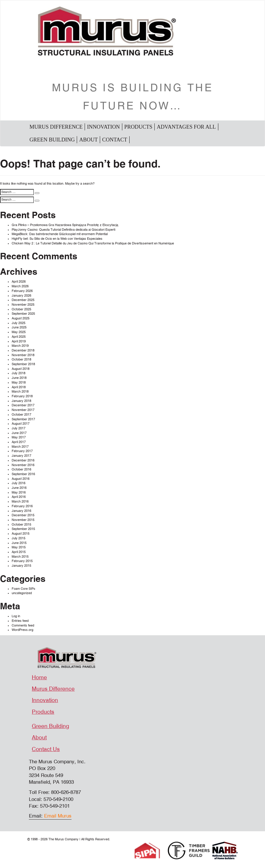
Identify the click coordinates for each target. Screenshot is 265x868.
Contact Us (46, 749)
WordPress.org (22, 630)
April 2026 (19, 282)
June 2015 (19, 543)
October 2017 (21, 415)
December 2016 (23, 460)
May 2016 (19, 492)
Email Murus (58, 816)
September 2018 (23, 364)
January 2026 (21, 296)
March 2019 (20, 346)
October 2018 (21, 359)
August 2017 (21, 424)
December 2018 (23, 350)
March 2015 (20, 557)
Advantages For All (186, 127)
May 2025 (19, 332)
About (88, 140)
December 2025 (23, 300)
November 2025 (23, 305)
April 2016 (19, 497)
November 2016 (23, 465)
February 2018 (22, 396)
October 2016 (21, 469)
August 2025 (21, 318)
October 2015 (21, 525)
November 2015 (23, 520)
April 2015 (19, 552)
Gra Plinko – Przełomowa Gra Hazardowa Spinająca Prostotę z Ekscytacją (65, 225)
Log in (16, 616)
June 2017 (19, 433)
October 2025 (21, 309)
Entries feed (20, 621)
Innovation (103, 127)
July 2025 (19, 323)
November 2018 (23, 355)
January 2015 (21, 566)
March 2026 (20, 286)
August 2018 (21, 369)
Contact (115, 140)
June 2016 (19, 488)
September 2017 (23, 419)
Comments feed (23, 625)
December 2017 (23, 405)
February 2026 (22, 291)
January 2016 (21, 511)
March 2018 (20, 392)
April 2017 (19, 442)
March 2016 (20, 502)
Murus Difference (56, 127)
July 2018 (19, 373)
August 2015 (21, 534)
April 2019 (19, 341)
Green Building (52, 140)
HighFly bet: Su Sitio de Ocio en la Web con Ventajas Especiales (57, 239)
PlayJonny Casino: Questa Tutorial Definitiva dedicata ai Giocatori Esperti (63, 230)
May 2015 (19, 547)
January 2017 (21, 456)
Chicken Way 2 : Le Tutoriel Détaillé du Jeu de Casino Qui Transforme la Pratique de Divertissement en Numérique (93, 243)
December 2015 (23, 515)
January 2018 (21, 401)
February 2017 (22, 451)
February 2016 (22, 506)
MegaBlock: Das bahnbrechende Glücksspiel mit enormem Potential (60, 234)
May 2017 (19, 437)
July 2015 (19, 538)
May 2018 (19, 383)
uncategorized (22, 593)
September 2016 (23, 474)
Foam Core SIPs (23, 589)
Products (138, 127)
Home (39, 678)
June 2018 (19, 378)
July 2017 (19, 428)
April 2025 (19, 337)
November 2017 (23, 410)
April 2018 (19, 387)
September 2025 (23, 314)
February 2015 (22, 561)
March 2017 (20, 447)
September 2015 (23, 529)
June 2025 (19, 327)
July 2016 (19, 483)
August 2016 (21, 479)
